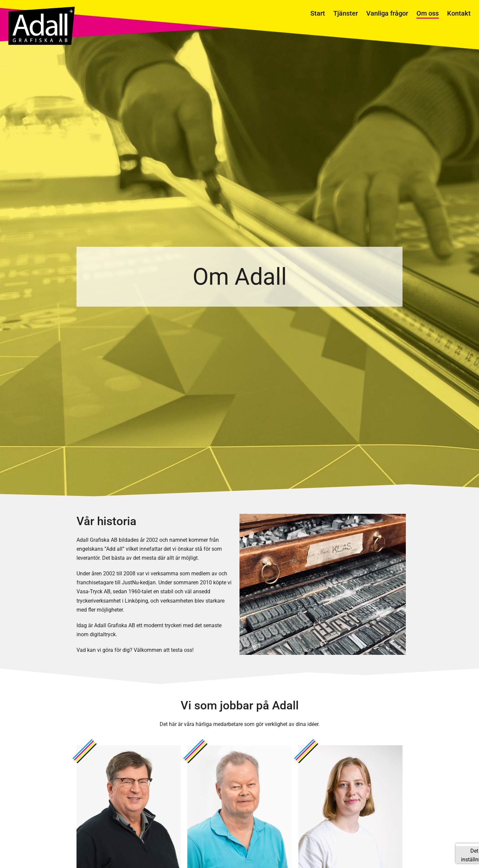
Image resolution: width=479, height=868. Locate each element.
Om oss (428, 13)
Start (318, 13)
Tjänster (346, 13)
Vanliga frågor (387, 13)
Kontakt (459, 13)
